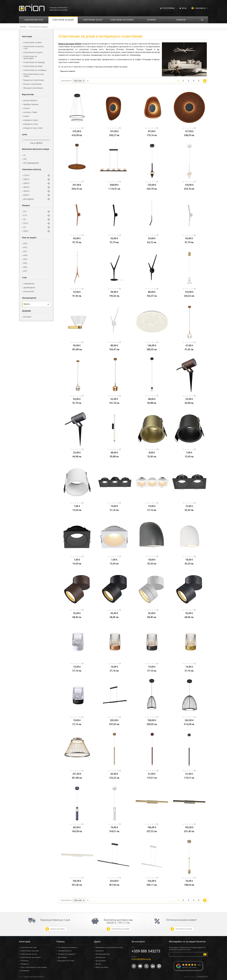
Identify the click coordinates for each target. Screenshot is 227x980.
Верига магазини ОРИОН (70, 44)
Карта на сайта (102, 967)
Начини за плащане (67, 954)
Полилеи (24, 961)
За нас (98, 964)
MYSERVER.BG (203, 977)
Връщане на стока (66, 961)
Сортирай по (66, 81)
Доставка (62, 957)
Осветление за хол (29, 954)
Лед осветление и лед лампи (34, 967)
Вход (184, 8)
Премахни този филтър (48, 304)
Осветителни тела (29, 947)
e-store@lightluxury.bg (141, 959)
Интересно (100, 957)
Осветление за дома (30, 951)
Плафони (25, 964)
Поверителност (65, 951)
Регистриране (169, 8)
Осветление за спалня (31, 957)
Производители (103, 954)
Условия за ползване (67, 947)
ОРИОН (23, 27)
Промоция (25, 971)
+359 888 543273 (146, 951)
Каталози (100, 951)
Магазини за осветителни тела (109, 947)
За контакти (101, 961)
